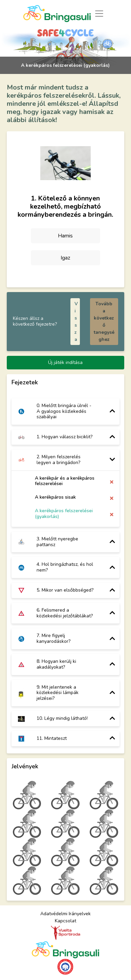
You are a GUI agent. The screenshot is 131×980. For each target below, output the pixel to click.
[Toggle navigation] (99, 13)
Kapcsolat (65, 921)
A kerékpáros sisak (55, 497)
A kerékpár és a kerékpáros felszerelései (65, 481)
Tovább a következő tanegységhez (104, 322)
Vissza (76, 322)
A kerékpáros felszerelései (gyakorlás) (64, 514)
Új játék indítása (65, 362)
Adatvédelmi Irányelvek (65, 914)
